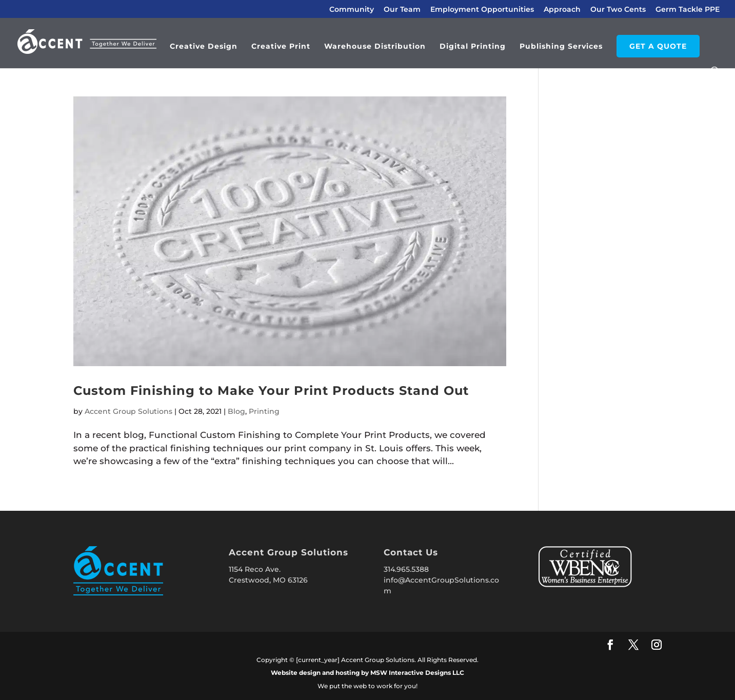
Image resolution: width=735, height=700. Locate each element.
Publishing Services (561, 47)
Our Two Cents (618, 10)
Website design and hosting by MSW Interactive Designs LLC (367, 673)
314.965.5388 (406, 569)
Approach (562, 10)
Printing (264, 411)
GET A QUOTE (658, 46)
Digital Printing (473, 47)
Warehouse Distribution (375, 47)
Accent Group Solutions (128, 411)
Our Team (402, 10)
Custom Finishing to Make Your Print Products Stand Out (271, 391)
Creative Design (204, 47)
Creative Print (281, 47)
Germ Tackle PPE (688, 10)
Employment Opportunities (482, 10)
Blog (236, 411)
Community (352, 10)
